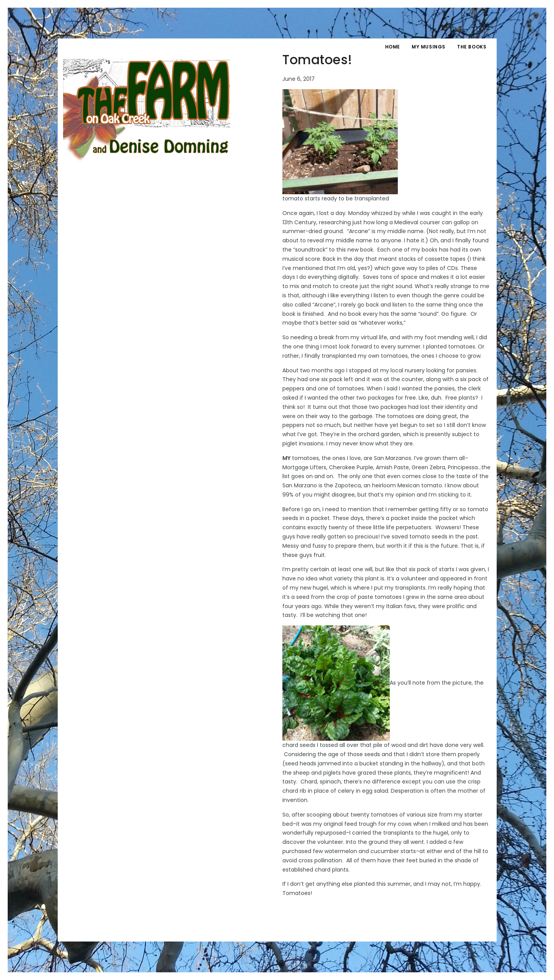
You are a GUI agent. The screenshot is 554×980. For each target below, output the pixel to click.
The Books (472, 47)
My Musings (429, 47)
